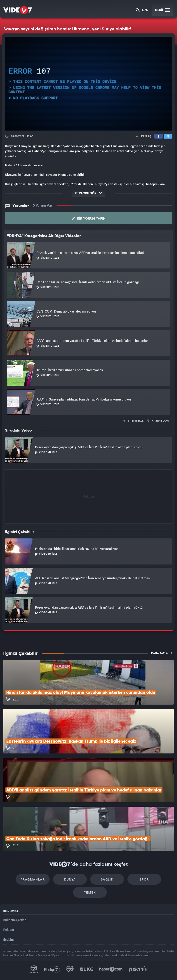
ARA (142, 11)
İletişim (8, 939)
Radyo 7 (52, 969)
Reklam (9, 930)
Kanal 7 (34, 969)
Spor (144, 879)
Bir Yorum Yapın (89, 219)
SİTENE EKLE (133, 421)
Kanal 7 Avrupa (70, 969)
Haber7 (111, 969)
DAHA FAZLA (162, 653)
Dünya (70, 879)
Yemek (90, 892)
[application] (88, 84)
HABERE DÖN (158, 421)
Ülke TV (87, 969)
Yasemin (138, 969)
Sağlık (107, 879)
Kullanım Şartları (15, 920)
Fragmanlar (33, 879)
